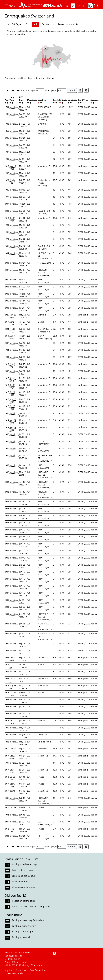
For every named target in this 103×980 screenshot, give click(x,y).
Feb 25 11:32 (12, 330)
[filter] (7, 103)
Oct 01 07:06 (12, 219)
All (35, 24)
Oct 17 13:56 (12, 785)
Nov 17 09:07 (13, 401)
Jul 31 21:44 (12, 771)
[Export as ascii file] (86, 90)
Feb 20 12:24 (12, 181)
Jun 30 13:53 (12, 778)
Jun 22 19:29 (12, 722)
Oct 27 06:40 (12, 757)
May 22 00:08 (13, 316)
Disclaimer (21, 970)
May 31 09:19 (13, 422)
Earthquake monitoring (24, 926)
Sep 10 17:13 (13, 750)
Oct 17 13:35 (12, 407)
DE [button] (67, 6)
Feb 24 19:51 (12, 830)
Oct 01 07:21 (12, 386)
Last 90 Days (14, 24)
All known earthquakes (24, 887)
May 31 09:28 (13, 429)
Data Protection (38, 970)
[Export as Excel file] (80, 90)
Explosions (48, 24)
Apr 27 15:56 (12, 323)
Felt (27, 24)
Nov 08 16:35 (13, 694)
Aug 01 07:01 (13, 337)
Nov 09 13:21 (13, 809)
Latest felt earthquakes (24, 870)
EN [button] (73, 6)
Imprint (8, 970)
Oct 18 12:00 (12, 393)
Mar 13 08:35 (13, 167)
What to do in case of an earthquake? (31, 907)
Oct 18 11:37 (12, 792)
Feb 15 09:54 (12, 365)
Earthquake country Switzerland (28, 920)
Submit (72, 90)
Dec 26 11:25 (13, 680)
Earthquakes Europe (22, 932)
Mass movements (68, 24)
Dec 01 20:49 (13, 379)
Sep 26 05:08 (13, 659)
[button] (10, 6)
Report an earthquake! (23, 901)
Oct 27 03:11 (12, 666)
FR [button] (79, 6)
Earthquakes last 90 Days (25, 864)
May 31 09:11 (13, 687)
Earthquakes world (22, 937)
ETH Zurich (17, 973)
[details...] (14, 107)
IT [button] (83, 6)
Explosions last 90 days (24, 876)
